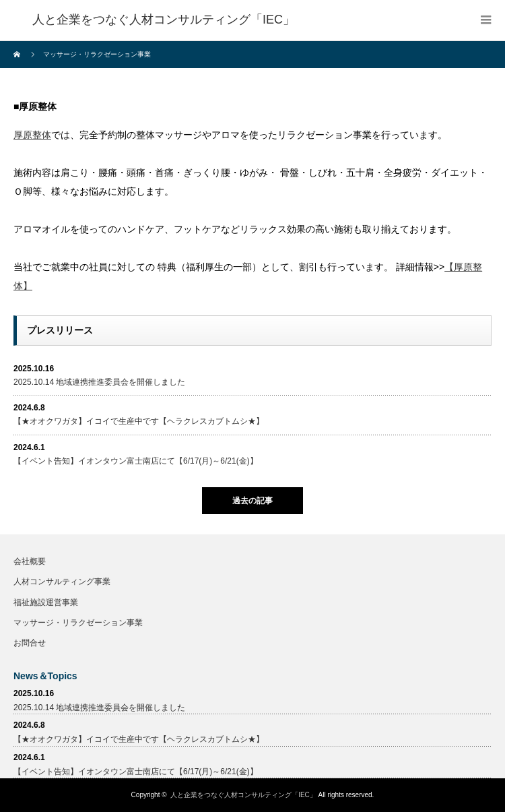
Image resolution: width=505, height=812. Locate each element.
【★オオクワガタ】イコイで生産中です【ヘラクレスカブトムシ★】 (139, 421)
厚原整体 (32, 135)
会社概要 (30, 561)
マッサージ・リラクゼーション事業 (78, 623)
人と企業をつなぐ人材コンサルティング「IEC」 (243, 795)
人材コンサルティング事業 (62, 582)
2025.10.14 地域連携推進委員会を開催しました (99, 382)
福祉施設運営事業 (46, 602)
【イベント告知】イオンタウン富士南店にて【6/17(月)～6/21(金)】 (136, 461)
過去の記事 (252, 501)
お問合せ (30, 643)
